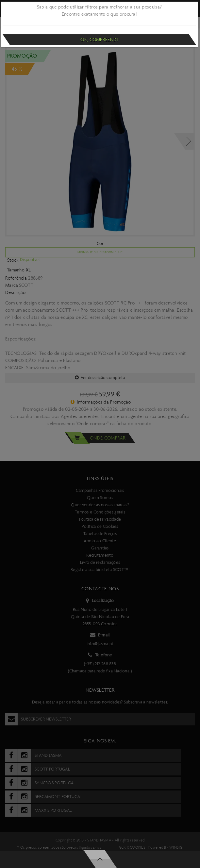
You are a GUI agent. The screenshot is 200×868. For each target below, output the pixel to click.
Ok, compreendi (99, 40)
